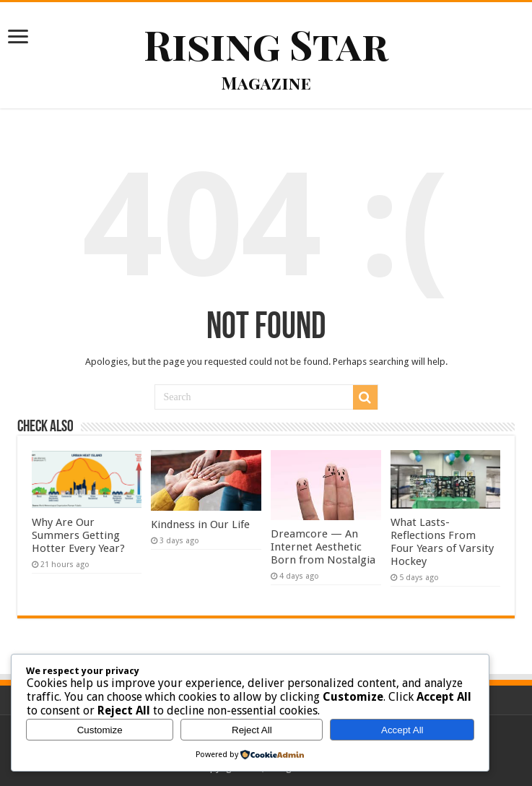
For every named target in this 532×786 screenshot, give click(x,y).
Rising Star (266, 44)
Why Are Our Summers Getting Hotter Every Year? (78, 535)
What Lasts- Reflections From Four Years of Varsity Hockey (442, 542)
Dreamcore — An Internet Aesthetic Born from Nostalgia (323, 547)
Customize (100, 730)
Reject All (252, 730)
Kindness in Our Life (202, 524)
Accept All (402, 730)
